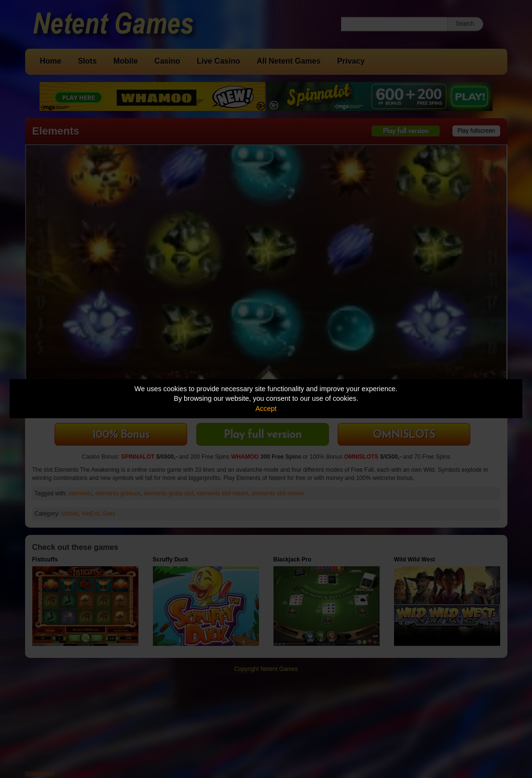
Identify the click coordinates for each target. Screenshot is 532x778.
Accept (266, 409)
